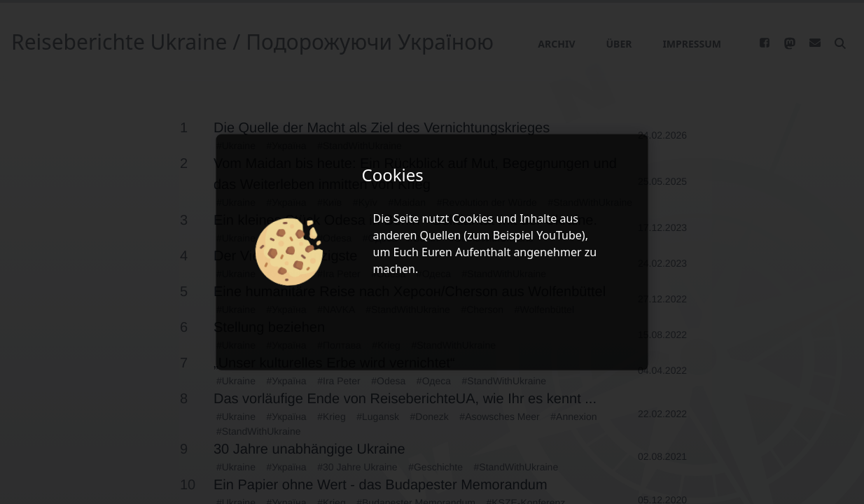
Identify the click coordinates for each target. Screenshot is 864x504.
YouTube (559, 235)
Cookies (472, 218)
